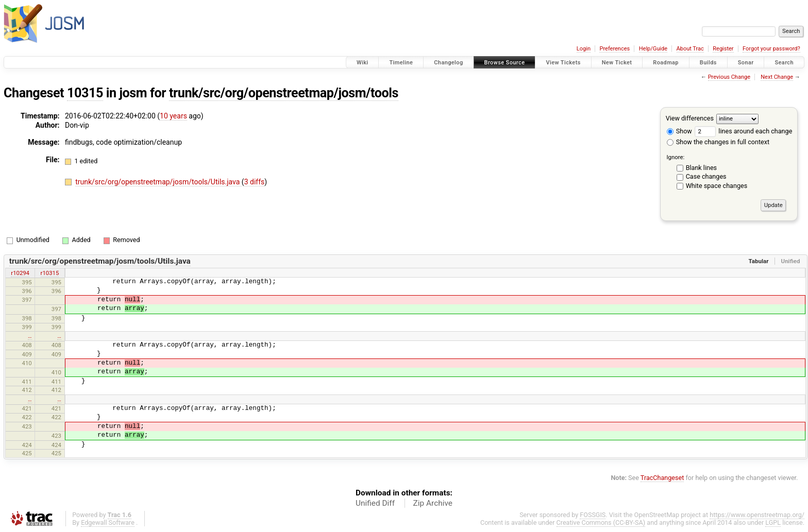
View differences (690, 118)
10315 (85, 93)
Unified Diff (375, 503)
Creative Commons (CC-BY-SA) (601, 522)
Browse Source (505, 63)
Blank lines (701, 168)
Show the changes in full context (718, 142)
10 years (173, 116)
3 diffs (255, 182)
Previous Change (729, 77)
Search (784, 63)
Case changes (706, 176)
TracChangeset (662, 478)
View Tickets (563, 63)
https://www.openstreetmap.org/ (757, 515)
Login (584, 49)
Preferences (615, 49)
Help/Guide (653, 49)
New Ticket (617, 63)
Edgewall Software (108, 522)
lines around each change (743, 131)
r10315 (50, 273)
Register (723, 49)
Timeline (401, 63)
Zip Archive (433, 503)
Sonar (746, 63)
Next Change (777, 77)
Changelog (448, 63)
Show (679, 131)
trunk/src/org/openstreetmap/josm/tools (284, 93)
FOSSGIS (593, 515)
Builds (708, 63)
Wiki (363, 63)
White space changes (717, 186)
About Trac (690, 49)
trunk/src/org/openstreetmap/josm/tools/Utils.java (158, 182)
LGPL (773, 522)
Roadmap (666, 63)
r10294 (20, 273)
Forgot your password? (771, 49)
